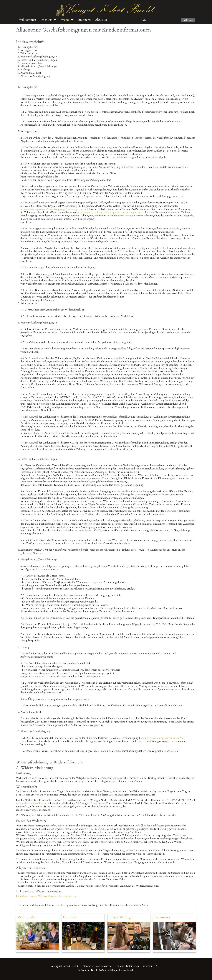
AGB (159, 966)
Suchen (188, 20)
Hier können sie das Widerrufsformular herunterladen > (46, 896)
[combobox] (160, 20)
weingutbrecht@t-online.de (31, 803)
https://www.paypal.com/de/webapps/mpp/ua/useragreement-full (56, 209)
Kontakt (119, 966)
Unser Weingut (121, 917)
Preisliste (70, 917)
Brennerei (84, 20)
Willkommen (28, 20)
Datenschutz (133, 966)
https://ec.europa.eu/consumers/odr (166, 738)
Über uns (46, 20)
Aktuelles (101, 20)
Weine (65, 20)
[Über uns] (54, 20)
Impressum (148, 966)
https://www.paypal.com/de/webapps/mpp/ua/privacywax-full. (110, 212)
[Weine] (72, 20)
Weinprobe (27, 917)
